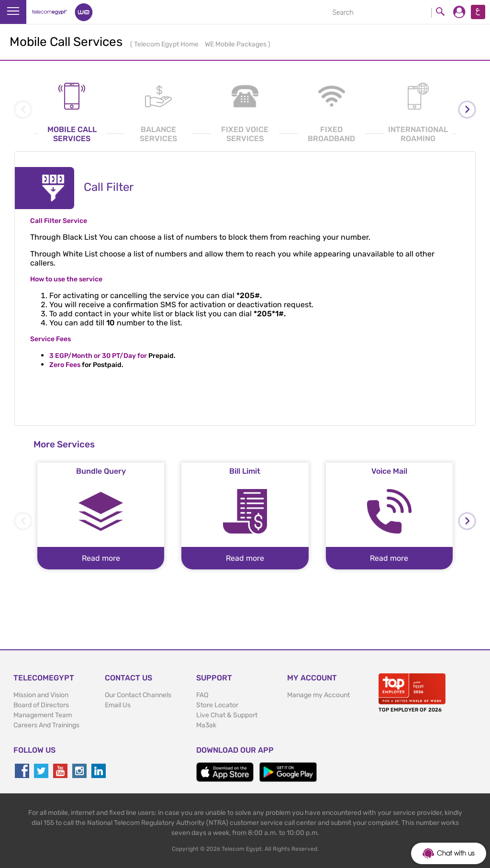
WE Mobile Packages (236, 44)
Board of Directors (41, 705)
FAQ (202, 695)
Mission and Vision (41, 695)
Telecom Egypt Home (167, 44)
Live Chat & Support (227, 715)
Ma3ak (206, 725)
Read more (101, 558)
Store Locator (217, 705)
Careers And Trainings (46, 725)
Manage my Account (318, 695)
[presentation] (467, 110)
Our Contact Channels (138, 695)
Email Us (118, 705)
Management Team (43, 715)
